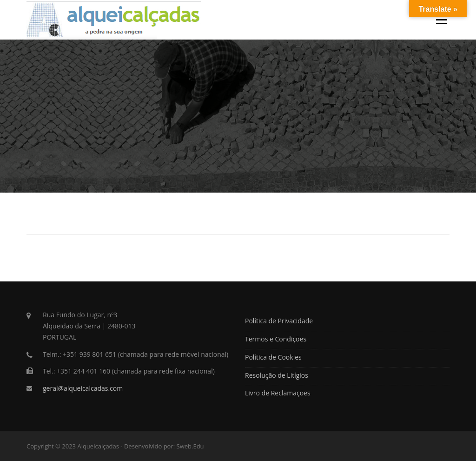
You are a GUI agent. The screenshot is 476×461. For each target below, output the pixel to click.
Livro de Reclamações (278, 393)
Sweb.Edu (190, 446)
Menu (441, 20)
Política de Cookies (273, 357)
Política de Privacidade (279, 321)
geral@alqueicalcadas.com (83, 388)
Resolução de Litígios (277, 375)
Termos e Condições (276, 339)
